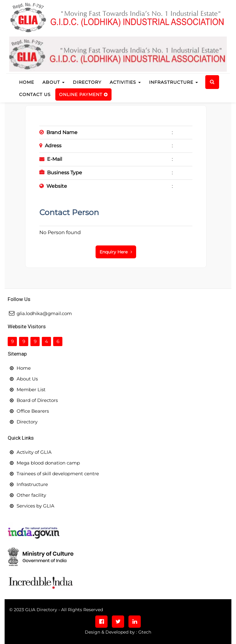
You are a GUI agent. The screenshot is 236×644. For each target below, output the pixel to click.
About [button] (53, 82)
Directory (87, 82)
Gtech (145, 632)
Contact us (35, 94)
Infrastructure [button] (173, 82)
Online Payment (83, 94)
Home (28, 82)
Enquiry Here (116, 252)
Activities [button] (125, 82)
